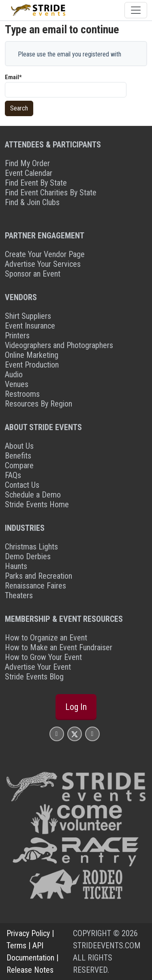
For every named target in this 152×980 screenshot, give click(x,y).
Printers (17, 335)
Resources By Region (39, 404)
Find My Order (27, 163)
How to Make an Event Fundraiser (59, 647)
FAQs (13, 475)
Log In (76, 707)
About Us (19, 446)
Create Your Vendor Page (45, 254)
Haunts (16, 566)
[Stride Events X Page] (75, 734)
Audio (14, 374)
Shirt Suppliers (28, 316)
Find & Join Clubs (32, 202)
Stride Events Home (37, 504)
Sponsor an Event (33, 274)
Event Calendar (29, 173)
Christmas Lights (31, 547)
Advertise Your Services (43, 264)
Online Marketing (32, 355)
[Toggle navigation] (136, 10)
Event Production (32, 365)
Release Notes (30, 970)
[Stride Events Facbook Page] (57, 734)
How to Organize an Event (46, 638)
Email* (13, 77)
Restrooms (22, 394)
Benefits (18, 456)
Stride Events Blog (34, 677)
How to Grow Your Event (43, 657)
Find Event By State (36, 183)
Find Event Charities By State (51, 193)
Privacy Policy (28, 933)
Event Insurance (30, 326)
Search (19, 108)
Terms (16, 945)
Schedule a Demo (33, 495)
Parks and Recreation (39, 576)
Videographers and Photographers (59, 345)
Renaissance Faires (35, 586)
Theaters (19, 595)
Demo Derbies (28, 556)
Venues (17, 384)
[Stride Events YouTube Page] (92, 734)
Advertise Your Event (38, 667)
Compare (19, 465)
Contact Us (22, 485)
